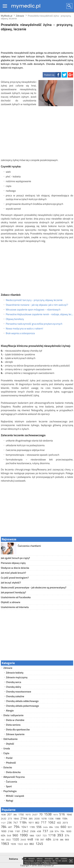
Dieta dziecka (13, 772)
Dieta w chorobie (15, 720)
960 (15, 835)
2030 (37, 818)
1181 (17, 831)
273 (10, 818)
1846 (16, 818)
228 (51, 831)
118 (37, 839)
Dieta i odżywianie (13, 715)
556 (39, 827)
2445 (23, 839)
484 (49, 839)
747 (15, 822)
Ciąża (6, 753)
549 (9, 835)
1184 (23, 822)
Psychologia (10, 791)
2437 (35, 814)
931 (70, 827)
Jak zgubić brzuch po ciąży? (15, 558)
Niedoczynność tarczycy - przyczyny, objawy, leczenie (34, 300)
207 (9, 814)
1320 (16, 839)
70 (41, 814)
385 (31, 818)
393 (60, 835)
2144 (24, 818)
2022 (8, 840)
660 (63, 827)
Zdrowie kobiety (15, 673)
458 (39, 831)
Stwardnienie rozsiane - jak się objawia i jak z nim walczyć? (37, 305)
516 (62, 814)
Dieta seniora (13, 725)
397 (42, 839)
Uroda (7, 748)
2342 (25, 831)
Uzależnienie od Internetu (15, 607)
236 (9, 822)
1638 (3, 815)
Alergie (10, 710)
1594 (65, 818)
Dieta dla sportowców (18, 729)
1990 (24, 835)
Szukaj (70, 6)
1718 (52, 835)
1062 (52, 822)
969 (67, 839)
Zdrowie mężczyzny (17, 677)
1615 (28, 814)
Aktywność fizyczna (14, 777)
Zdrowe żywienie (15, 734)
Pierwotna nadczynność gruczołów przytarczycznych (34, 324)
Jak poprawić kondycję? (13, 592)
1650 (4, 831)
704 (62, 831)
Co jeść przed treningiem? (15, 578)
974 (57, 831)
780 (3, 840)
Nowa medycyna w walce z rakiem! (24, 329)
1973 (55, 815)
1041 (25, 827)
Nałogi (10, 801)
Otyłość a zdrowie (11, 602)
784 (4, 827)
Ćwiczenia (12, 782)
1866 (32, 836)
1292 (57, 827)
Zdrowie (8, 668)
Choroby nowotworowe (19, 692)
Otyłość (10, 744)
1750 (21, 814)
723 (45, 835)
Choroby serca (14, 682)
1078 (44, 818)
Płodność (11, 763)
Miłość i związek (15, 796)
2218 (56, 839)
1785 (32, 827)
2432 (4, 818)
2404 (45, 827)
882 (32, 844)
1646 (69, 814)
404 (3, 835)
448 (30, 839)
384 (15, 815)
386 (62, 840)
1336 (51, 818)
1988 (58, 818)
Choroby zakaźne (15, 696)
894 (51, 827)
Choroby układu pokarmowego (22, 706)
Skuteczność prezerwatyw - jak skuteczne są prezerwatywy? (34, 587)
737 (45, 831)
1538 (48, 814)
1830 (69, 831)
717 (44, 822)
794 (17, 827)
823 (26, 844)
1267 (38, 835)
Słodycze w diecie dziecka (15, 568)
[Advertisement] (37, 41)
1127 (3, 823)
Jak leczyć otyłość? (11, 583)
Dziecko (8, 767)
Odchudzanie (10, 739)
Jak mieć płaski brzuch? (13, 573)
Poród (9, 758)
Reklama (13, 859)
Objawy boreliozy (15, 319)
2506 (33, 831)
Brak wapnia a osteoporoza (20, 333)
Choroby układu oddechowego (22, 701)
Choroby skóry (13, 687)
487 (10, 827)
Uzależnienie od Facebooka (16, 597)
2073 (65, 823)
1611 (31, 823)
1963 (5, 843)
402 (59, 823)
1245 (39, 844)
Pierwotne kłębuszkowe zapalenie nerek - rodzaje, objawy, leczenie (39, 314)
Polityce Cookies (50, 863)
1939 (13, 844)
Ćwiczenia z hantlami (29, 546)
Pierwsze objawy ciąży (13, 563)
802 (37, 823)
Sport (9, 786)
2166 (10, 831)
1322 (20, 844)
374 (67, 835)
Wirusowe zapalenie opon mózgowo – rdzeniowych (33, 310)
